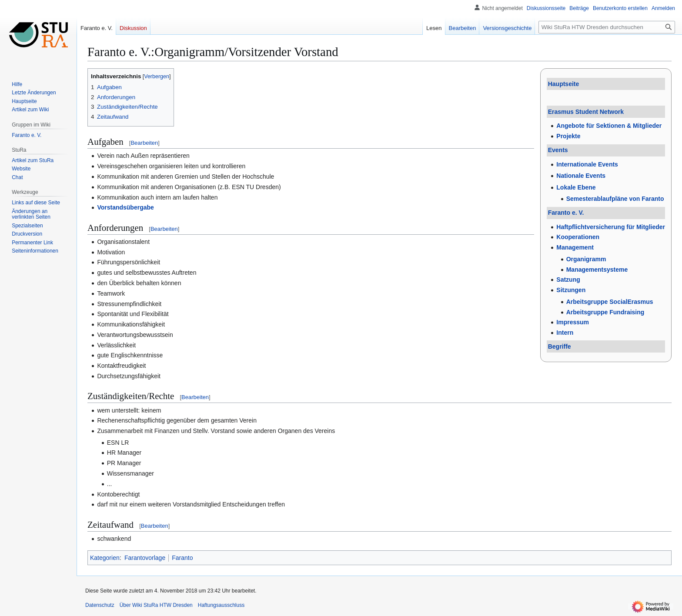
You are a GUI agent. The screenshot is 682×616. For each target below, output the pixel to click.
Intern (565, 333)
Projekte (568, 136)
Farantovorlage (145, 558)
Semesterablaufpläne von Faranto (615, 199)
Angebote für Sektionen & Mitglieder (609, 126)
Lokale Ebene (576, 187)
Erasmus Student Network (586, 112)
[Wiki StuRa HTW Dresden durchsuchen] (607, 27)
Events (558, 150)
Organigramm (586, 259)
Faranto (182, 558)
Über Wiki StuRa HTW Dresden (156, 605)
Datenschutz (100, 605)
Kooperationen (578, 237)
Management (575, 247)
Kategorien (105, 558)
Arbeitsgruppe (610, 302)
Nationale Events (581, 176)
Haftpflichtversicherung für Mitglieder (611, 227)
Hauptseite (564, 84)
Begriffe (560, 346)
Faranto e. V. (566, 213)
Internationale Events (587, 164)
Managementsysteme (597, 270)
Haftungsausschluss (221, 605)
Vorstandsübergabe (125, 207)
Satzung (568, 280)
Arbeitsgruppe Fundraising (605, 312)
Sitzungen (571, 290)
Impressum (573, 322)
